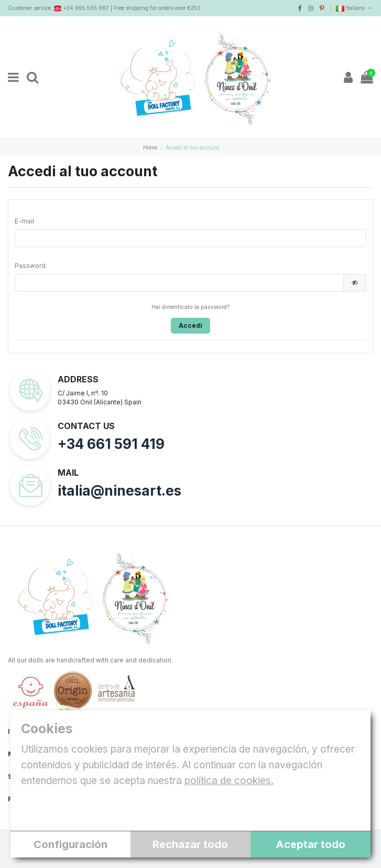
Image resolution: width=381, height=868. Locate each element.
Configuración (70, 844)
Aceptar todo (311, 844)
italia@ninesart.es (119, 491)
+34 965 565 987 (86, 8)
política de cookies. (229, 781)
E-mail (24, 221)
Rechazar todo (190, 844)
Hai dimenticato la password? (191, 307)
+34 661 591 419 (111, 444)
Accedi (190, 325)
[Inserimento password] (179, 283)
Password (30, 266)
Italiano (355, 8)
